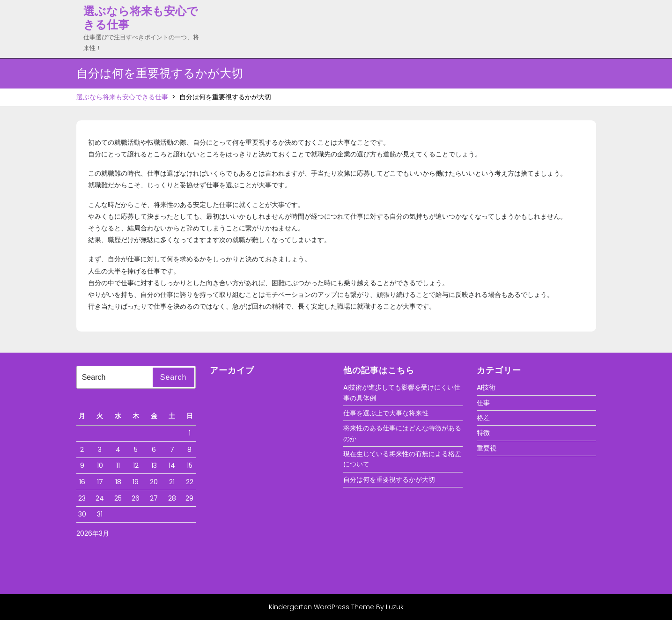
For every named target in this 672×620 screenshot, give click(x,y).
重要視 (487, 448)
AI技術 (486, 387)
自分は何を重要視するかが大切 (389, 480)
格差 (483, 418)
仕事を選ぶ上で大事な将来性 (386, 413)
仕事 (483, 403)
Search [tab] (174, 377)
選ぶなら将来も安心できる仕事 (141, 18)
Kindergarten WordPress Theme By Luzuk (336, 607)
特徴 (483, 433)
